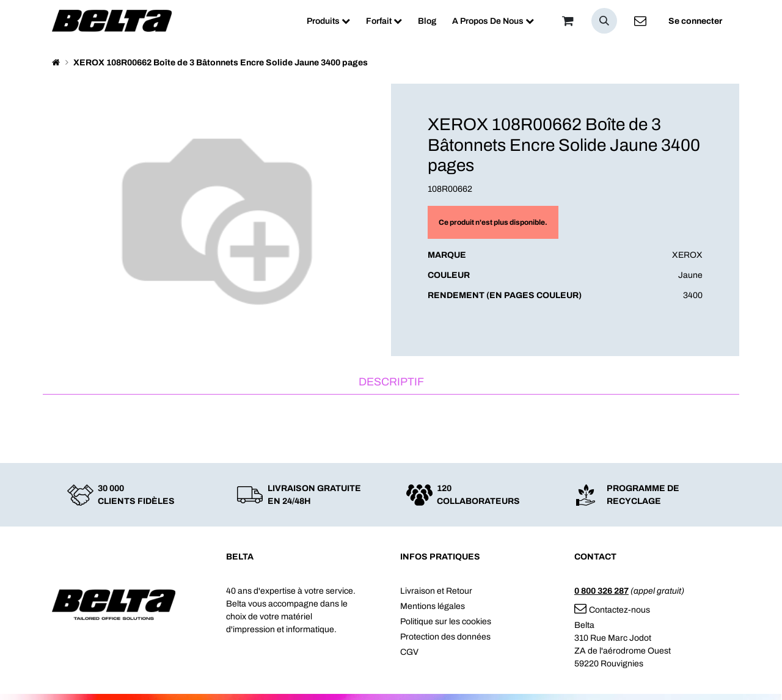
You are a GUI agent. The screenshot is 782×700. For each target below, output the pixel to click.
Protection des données (445, 637)
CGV (409, 652)
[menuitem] (328, 21)
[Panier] (568, 21)
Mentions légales (433, 606)
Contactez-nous (612, 610)
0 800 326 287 (601, 591)
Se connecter (695, 21)
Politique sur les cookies (446, 622)
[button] (604, 21)
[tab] (391, 383)
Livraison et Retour (436, 591)
